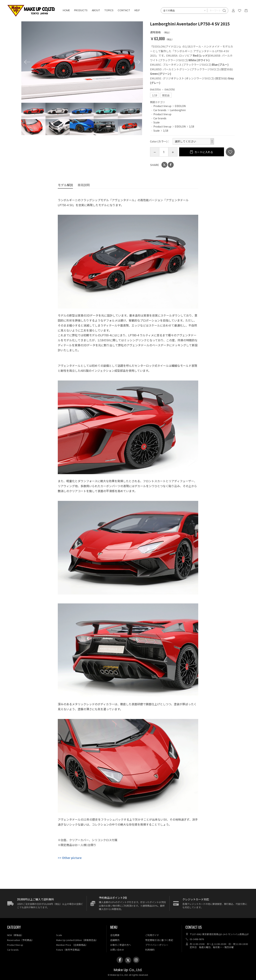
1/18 (192, 126)
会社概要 (115, 935)
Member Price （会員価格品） (72, 945)
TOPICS (109, 11)
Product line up (162, 106)
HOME (67, 11)
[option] (82, 62)
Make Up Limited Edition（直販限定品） (77, 940)
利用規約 (150, 950)
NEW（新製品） (15, 935)
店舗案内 (115, 940)
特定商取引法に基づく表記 (159, 940)
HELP (137, 11)
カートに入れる (204, 152)
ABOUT (96, 11)
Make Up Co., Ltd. (128, 970)
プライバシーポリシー (157, 945)
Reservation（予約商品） (21, 940)
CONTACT (124, 11)
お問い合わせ (117, 950)
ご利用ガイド (152, 935)
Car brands (160, 110)
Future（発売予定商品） (69, 950)
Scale (157, 122)
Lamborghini (178, 110)
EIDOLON (180, 106)
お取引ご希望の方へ (121, 945)
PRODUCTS (81, 11)
